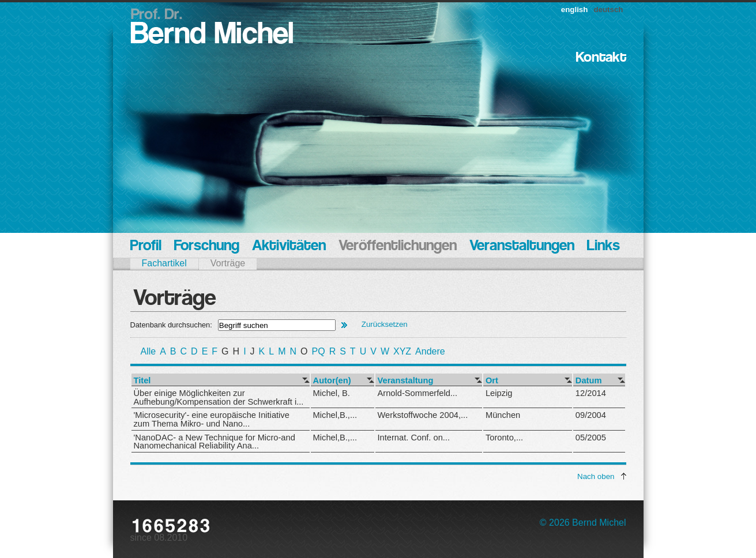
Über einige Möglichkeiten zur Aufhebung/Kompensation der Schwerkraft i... (219, 397)
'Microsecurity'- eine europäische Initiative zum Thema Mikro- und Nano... (212, 419)
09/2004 (591, 415)
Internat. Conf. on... (414, 438)
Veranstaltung (406, 381)
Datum (589, 381)
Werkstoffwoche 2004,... (423, 415)
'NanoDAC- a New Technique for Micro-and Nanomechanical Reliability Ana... (215, 442)
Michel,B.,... (335, 415)
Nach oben (596, 476)
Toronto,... (504, 438)
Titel (142, 381)
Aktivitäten (289, 246)
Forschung (207, 246)
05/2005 (591, 438)
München (503, 415)
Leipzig (499, 393)
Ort (492, 381)
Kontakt (601, 58)
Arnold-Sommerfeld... (418, 393)
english (575, 10)
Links (603, 246)
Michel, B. (332, 393)
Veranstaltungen (522, 246)
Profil (146, 246)
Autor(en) (332, 381)
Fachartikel (164, 263)
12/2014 (591, 393)
